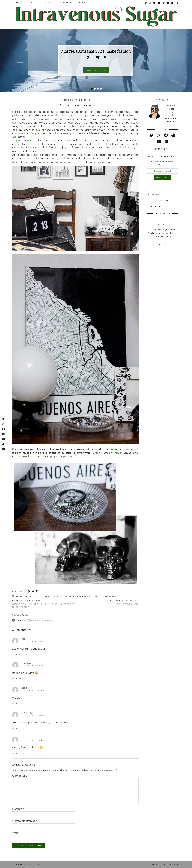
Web (15, 833)
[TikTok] (164, 3)
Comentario (21, 776)
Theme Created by (166, 865)
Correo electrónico (25, 821)
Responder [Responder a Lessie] (21, 704)
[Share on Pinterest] (37, 592)
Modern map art (32, 596)
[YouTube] (159, 3)
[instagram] (159, 135)
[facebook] (166, 135)
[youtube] (159, 141)
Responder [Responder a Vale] (21, 654)
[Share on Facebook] (29, 592)
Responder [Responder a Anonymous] (21, 729)
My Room (96, 596)
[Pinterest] (154, 3)
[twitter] (152, 135)
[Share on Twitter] (33, 592)
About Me (33, 3)
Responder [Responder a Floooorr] (21, 679)
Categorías (67, 3)
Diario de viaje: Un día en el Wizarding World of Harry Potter (44, 604)
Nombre (18, 809)
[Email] (172, 3)
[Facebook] (168, 3)
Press (83, 3)
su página (112, 449)
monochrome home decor (74, 596)
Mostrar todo (96, 70)
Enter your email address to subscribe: (162, 162)
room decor (109, 596)
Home (19, 3)
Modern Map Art (31, 133)
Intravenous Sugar (31, 865)
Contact (49, 3)
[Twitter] (146, 3)
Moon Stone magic (124, 602)
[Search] (177, 3)
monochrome (51, 596)
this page (165, 233)
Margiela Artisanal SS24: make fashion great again (96, 54)
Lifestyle (85, 100)
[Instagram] (150, 3)
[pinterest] (173, 135)
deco (19, 596)
